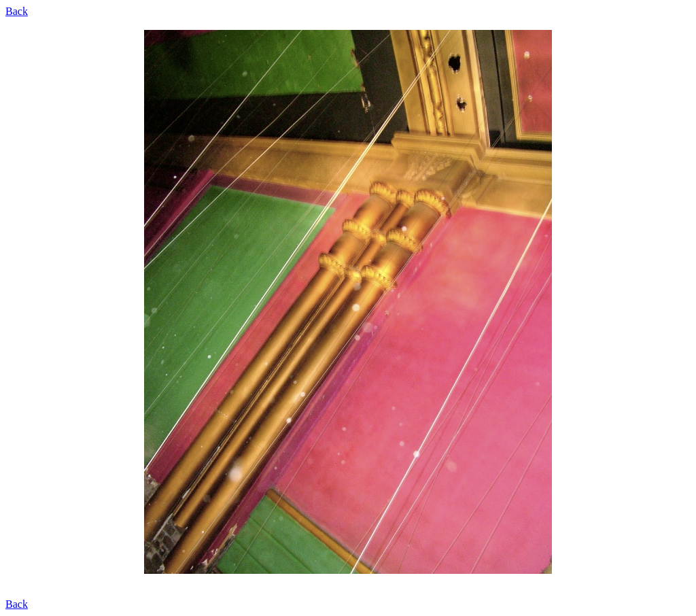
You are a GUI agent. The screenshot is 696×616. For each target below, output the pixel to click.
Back (17, 11)
